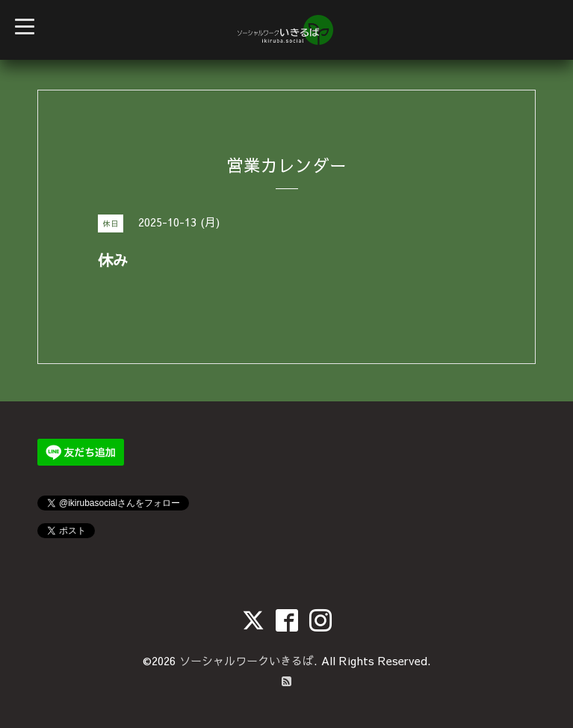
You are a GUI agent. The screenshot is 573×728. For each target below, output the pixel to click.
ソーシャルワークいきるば (247, 660)
